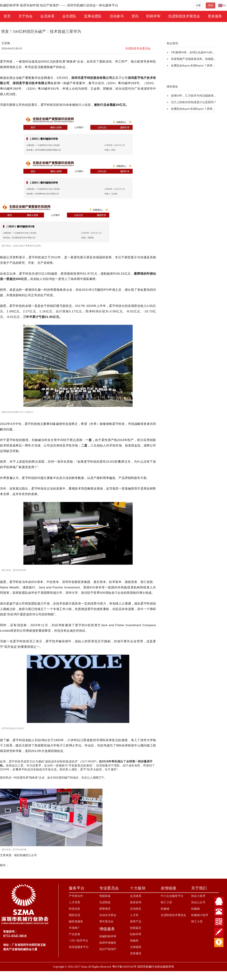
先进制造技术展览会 (184, 16)
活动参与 (117, 16)
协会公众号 (198, 902)
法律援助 (136, 947)
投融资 (134, 941)
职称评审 (153, 16)
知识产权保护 (108, 949)
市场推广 (74, 928)
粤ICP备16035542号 (124, 967)
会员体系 (47, 16)
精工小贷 (166, 902)
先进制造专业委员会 (138, 48)
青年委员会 (106, 921)
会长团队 (69, 16)
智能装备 (105, 896)
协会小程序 (198, 896)
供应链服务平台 (79, 947)
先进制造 (105, 902)
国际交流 (74, 915)
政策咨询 (136, 902)
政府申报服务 (108, 943)
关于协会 (26, 16)
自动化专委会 (108, 915)
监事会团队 (93, 16)
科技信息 (74, 909)
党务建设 (136, 953)
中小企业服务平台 (172, 896)
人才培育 (74, 902)
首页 (7, 16)
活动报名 (136, 909)
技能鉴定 (136, 928)
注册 (198, 5)
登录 (211, 5)
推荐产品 (136, 921)
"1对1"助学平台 (78, 941)
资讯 (135, 16)
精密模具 (105, 909)
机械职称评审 (108, 936)
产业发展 (74, 934)
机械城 (165, 909)
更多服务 (215, 16)
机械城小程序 (200, 915)
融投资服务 (76, 921)
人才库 (134, 915)
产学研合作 (76, 896)
